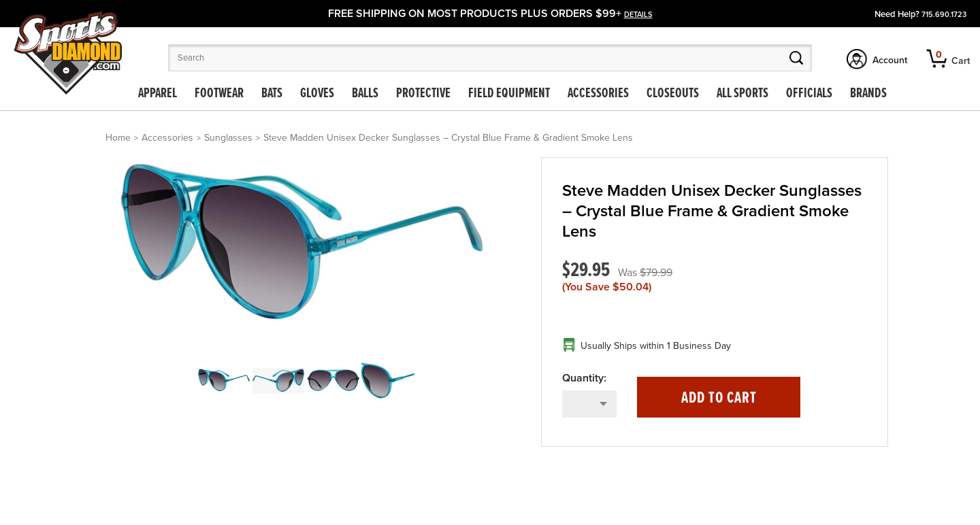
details (638, 15)
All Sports (742, 94)
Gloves (317, 94)
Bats (272, 94)
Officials (809, 94)
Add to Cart (719, 398)
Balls (365, 94)
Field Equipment (509, 94)
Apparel (158, 94)
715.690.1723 (944, 15)
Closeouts (673, 94)
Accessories (598, 94)
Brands (868, 94)
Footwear (219, 94)
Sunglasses (228, 138)
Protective (423, 94)
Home (118, 138)
